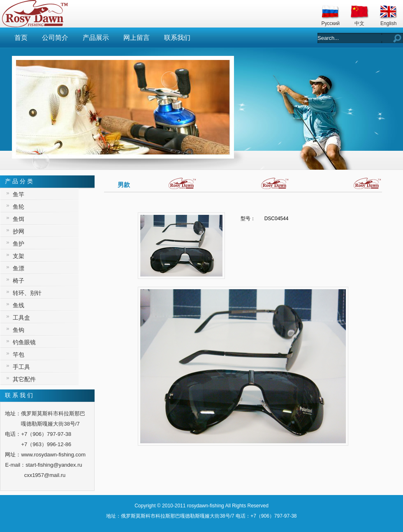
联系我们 (177, 38)
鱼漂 (19, 268)
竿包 (19, 355)
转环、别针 (27, 293)
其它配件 (24, 379)
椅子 (19, 281)
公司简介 (55, 38)
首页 (21, 38)
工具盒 (21, 318)
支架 (19, 256)
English (388, 23)
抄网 (19, 231)
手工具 (21, 367)
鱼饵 (19, 219)
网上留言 (137, 38)
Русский (330, 23)
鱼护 (19, 244)
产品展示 (96, 38)
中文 (359, 23)
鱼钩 (19, 330)
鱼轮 (19, 207)
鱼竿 (19, 194)
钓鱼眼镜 (24, 342)
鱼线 (19, 305)
